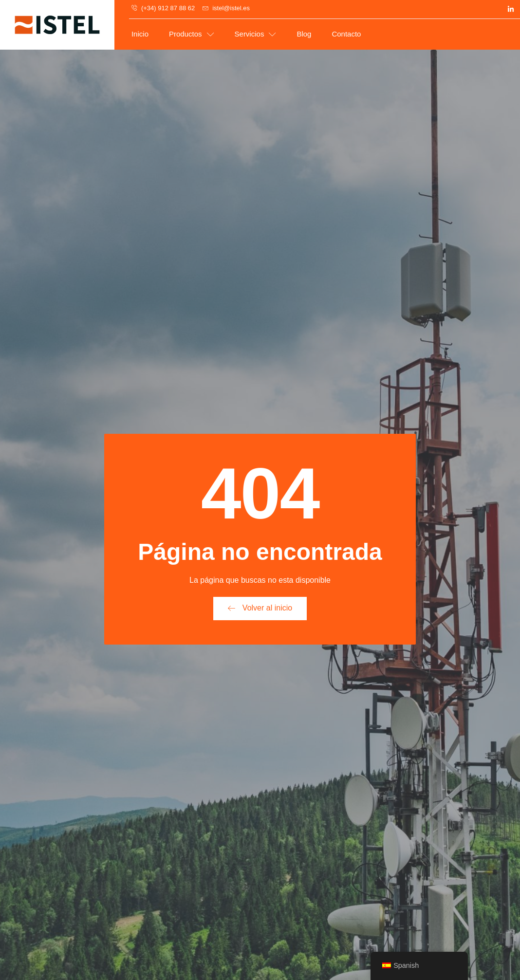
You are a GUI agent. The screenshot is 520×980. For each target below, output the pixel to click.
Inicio (140, 34)
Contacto (346, 34)
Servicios (256, 34)
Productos (192, 34)
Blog (304, 34)
